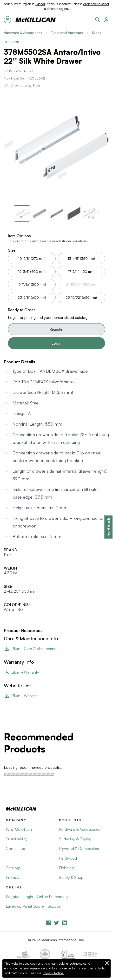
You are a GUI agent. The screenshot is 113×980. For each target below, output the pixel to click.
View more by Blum (22, 85)
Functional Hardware (67, 33)
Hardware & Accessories (23, 33)
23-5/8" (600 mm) (32, 297)
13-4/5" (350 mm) (81, 258)
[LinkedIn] (64, 923)
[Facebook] (49, 923)
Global (40, 4)
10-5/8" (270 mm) (32, 258)
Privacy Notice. (53, 973)
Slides (96, 33)
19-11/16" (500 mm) (32, 284)
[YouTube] (56, 923)
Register (57, 329)
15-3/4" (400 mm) (32, 271)
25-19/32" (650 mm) (81, 297)
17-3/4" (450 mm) (81, 271)
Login (56, 343)
